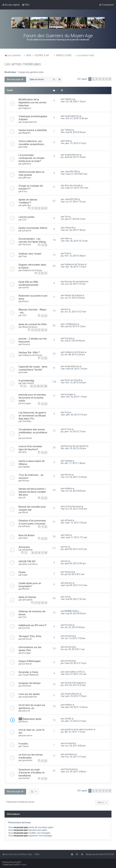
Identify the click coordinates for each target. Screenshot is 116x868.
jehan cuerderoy (30, 564)
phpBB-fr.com (20, 865)
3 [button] (97, 79)
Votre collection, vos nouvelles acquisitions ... (32, 143)
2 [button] (93, 79)
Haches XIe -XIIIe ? (29, 352)
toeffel (26, 288)
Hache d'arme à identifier (33, 130)
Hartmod (26, 244)
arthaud (26, 526)
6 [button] (107, 79)
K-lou (25, 191)
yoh (24, 497)
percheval (27, 438)
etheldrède (27, 550)
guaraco (68, 583)
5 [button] (103, 79)
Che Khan (27, 421)
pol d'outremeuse (73, 506)
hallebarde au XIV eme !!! (32, 625)
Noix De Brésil (26, 535)
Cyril (24, 220)
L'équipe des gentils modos (31, 72)
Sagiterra (27, 108)
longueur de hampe (30, 683)
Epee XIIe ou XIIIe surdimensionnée (28, 283)
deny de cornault (72, 185)
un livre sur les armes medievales (31, 756)
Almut (25, 512)
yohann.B (27, 231)
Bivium (25, 301)
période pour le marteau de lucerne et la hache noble (32, 398)
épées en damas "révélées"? (28, 201)
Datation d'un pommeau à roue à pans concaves (32, 522)
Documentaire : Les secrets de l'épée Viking (32, 240)
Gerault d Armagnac (74, 683)
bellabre (68, 488)
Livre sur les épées (29, 694)
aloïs (24, 452)
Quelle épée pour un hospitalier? (30, 585)
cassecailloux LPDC (74, 672)
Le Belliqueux (71, 324)
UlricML (68, 719)
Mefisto (26, 589)
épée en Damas (27, 597)
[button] (110, 79)
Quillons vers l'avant (30, 254)
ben (66, 309)
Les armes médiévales (23, 64)
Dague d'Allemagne (30, 661)
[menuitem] (26, 5)
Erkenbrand (70, 769)
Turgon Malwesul (30, 675)
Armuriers (24, 547)
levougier (27, 403)
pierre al (26, 711)
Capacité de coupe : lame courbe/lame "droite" (33, 368)
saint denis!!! (28, 383)
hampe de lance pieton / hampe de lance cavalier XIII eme (32, 492)
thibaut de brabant (73, 295)
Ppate (22, 572)
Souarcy (26, 344)
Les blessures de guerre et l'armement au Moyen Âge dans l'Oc (32, 416)
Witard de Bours (30, 327)
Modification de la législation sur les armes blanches (32, 102)
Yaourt (25, 746)
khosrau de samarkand (75, 282)
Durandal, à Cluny (28, 672)
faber (67, 238)
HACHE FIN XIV (27, 561)
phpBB (17, 862)
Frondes (23, 744)
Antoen (26, 481)
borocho (26, 628)
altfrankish (27, 600)
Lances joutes (27, 217)
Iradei (25, 147)
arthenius (27, 686)
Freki (24, 256)
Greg (67, 412)
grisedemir (27, 760)
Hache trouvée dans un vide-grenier (31, 173)
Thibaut (68, 130)
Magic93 (26, 133)
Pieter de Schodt (72, 380)
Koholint (26, 778)
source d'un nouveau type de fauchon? (30, 448)
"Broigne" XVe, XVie (30, 636)
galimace (27, 164)
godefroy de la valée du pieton (79, 729)
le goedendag (26, 380)
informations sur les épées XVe (30, 649)
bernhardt (69, 743)
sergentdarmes (30, 122)
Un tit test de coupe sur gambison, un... (32, 707)
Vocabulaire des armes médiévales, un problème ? (33, 432)
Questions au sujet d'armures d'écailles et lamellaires (31, 773)
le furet (68, 429)
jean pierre (27, 735)
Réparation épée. (32, 719)
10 (45, 386)
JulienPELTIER (71, 172)
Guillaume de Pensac (32, 270)
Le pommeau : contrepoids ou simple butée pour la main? (31, 158)
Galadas (26, 467)
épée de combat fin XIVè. (33, 324)
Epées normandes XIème (33, 228)
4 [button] (100, 79)
